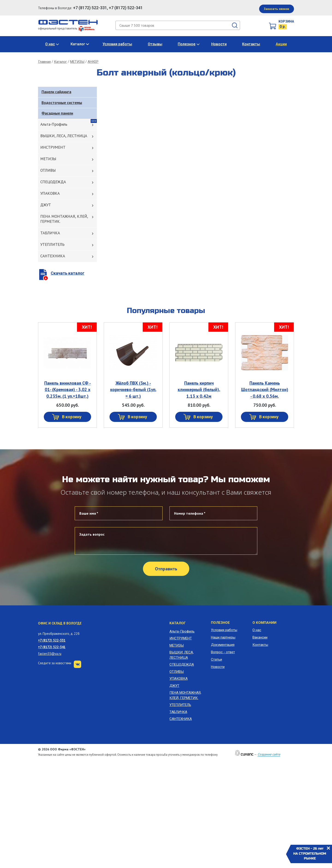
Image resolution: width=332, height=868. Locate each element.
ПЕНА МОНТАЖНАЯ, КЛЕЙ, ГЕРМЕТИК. (64, 219)
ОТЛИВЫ (48, 170)
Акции (281, 44)
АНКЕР (93, 62)
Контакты (251, 44)
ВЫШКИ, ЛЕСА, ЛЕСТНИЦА (64, 136)
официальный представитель (66, 28)
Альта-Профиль (54, 124)
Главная (44, 62)
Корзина (286, 21)
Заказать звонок (276, 9)
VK (77, 664)
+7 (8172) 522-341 (52, 647)
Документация (223, 645)
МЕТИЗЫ (77, 62)
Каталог (78, 44)
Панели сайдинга (56, 92)
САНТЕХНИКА (53, 256)
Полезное (187, 44)
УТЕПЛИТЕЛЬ (52, 244)
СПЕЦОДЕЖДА (53, 182)
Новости (219, 44)
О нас (50, 44)
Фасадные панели (57, 113)
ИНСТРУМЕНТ (53, 147)
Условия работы (117, 44)
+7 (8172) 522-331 (52, 640)
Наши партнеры (223, 637)
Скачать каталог (68, 273)
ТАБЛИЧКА (50, 233)
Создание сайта (269, 754)
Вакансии (260, 637)
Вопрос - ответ (223, 652)
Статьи (216, 659)
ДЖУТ (46, 205)
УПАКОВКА (50, 193)
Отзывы (155, 44)
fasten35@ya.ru (50, 654)
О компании (264, 623)
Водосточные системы (62, 103)
